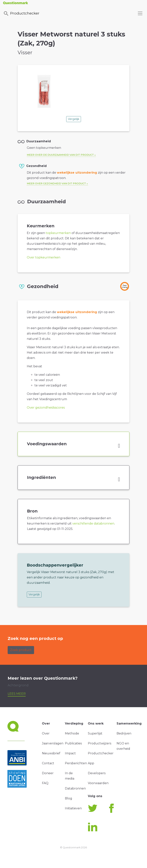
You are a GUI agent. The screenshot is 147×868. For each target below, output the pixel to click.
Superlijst (95, 733)
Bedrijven (124, 733)
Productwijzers (100, 743)
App (91, 763)
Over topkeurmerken (44, 257)
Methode (72, 733)
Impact (70, 753)
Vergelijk (74, 119)
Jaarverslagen (53, 743)
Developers (97, 773)
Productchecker (21, 14)
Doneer (48, 773)
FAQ (45, 783)
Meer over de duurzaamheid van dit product (60, 155)
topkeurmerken (58, 233)
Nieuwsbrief (51, 753)
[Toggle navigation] (140, 13)
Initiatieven (73, 808)
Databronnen (75, 788)
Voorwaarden (98, 783)
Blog (69, 798)
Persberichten (76, 763)
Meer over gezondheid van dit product (56, 183)
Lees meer (17, 694)
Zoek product (21, 650)
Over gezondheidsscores (46, 408)
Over (46, 733)
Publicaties (73, 743)
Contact (48, 763)
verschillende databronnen (93, 523)
